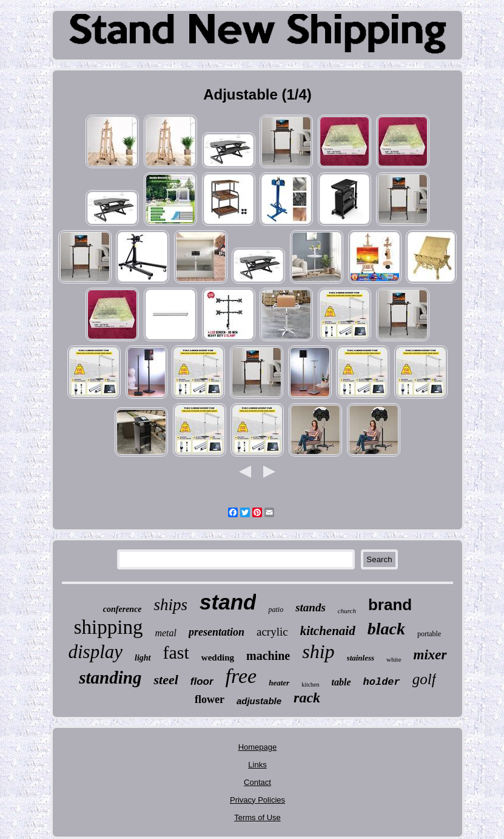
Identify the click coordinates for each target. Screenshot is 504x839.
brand (390, 605)
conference (123, 609)
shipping (109, 627)
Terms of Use (257, 817)
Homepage (258, 747)
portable (429, 634)
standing (110, 678)
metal (166, 633)
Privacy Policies (257, 800)
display (95, 652)
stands (311, 607)
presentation (217, 632)
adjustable (259, 701)
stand (228, 602)
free (241, 676)
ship (318, 651)
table (341, 682)
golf (424, 679)
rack (307, 698)
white (394, 659)
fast (176, 652)
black (386, 629)
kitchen (310, 684)
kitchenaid (328, 631)
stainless (361, 658)
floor (202, 681)
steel (166, 680)
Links (257, 765)
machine (268, 656)
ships (171, 605)
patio (276, 610)
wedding (218, 657)
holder (382, 682)
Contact (257, 782)
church (347, 611)
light (143, 658)
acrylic (272, 632)
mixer (430, 655)
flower (210, 699)
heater (279, 683)
